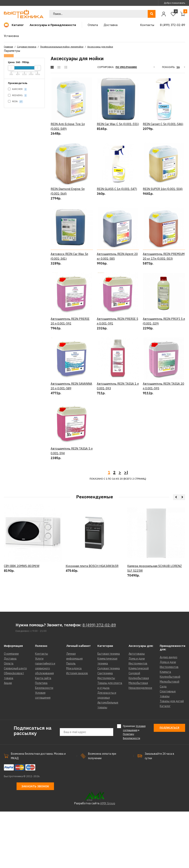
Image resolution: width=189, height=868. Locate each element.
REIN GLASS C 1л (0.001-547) (117, 189)
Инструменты (106, 735)
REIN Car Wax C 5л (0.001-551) (118, 124)
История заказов (77, 730)
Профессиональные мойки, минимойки (62, 47)
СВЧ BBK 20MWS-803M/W (22, 642)
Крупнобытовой (170, 733)
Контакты (42, 710)
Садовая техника (27, 47)
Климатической (139, 725)
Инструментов (138, 720)
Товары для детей (172, 758)
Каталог (165, 763)
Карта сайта (43, 735)
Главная (8, 47)
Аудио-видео (169, 714)
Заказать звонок (35, 843)
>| (126, 529)
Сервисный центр (15, 725)
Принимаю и (134, 788)
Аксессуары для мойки (100, 47)
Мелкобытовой (170, 738)
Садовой (134, 730)
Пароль (71, 720)
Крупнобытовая (139, 735)
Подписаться (169, 784)
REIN (15, 101)
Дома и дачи (137, 715)
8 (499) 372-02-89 (99, 681)
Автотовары (137, 710)
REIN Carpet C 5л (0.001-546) (163, 124)
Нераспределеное (140, 744)
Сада (163, 743)
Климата (165, 728)
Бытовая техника (109, 710)
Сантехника (105, 730)
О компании (11, 710)
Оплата (9, 720)
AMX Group (108, 860)
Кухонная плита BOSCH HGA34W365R (92, 642)
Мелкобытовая (138, 739)
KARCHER (17, 89)
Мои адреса (74, 725)
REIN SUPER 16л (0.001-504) (163, 189)
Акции (8, 739)
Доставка (10, 715)
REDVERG (17, 95)
